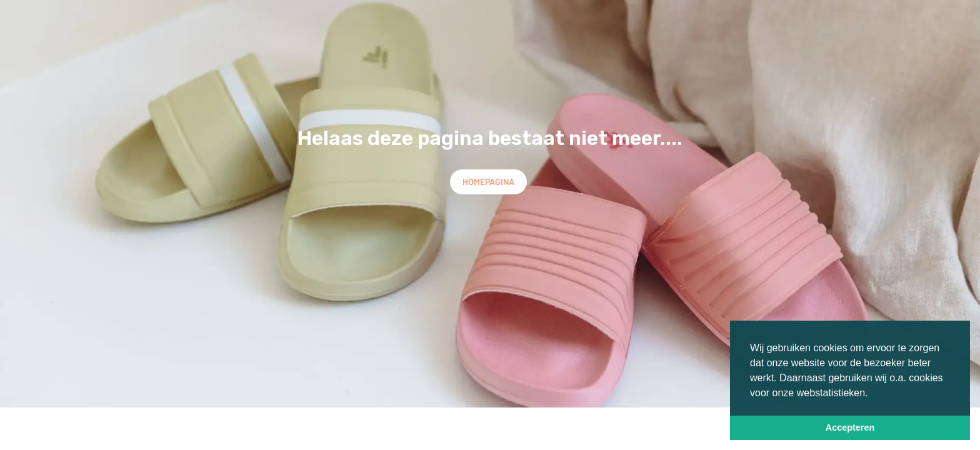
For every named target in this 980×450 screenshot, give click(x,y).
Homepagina (488, 182)
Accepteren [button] (850, 427)
